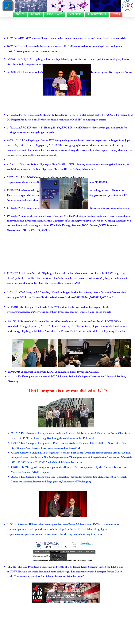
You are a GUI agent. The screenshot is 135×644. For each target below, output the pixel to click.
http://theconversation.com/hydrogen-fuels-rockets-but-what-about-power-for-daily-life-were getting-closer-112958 (68, 281)
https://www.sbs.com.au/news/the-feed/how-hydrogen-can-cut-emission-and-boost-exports (59, 312)
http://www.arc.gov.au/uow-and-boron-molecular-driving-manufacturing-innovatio (54, 534)
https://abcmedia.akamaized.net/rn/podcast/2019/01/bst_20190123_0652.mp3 (69, 298)
